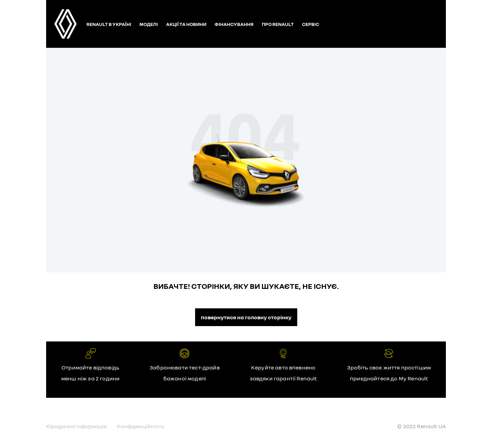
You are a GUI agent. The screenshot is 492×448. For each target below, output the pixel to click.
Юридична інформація (76, 426)
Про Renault (278, 24)
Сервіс (311, 24)
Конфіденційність (141, 426)
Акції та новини (186, 24)
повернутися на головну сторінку (246, 317)
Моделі (149, 24)
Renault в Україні (109, 24)
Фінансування (234, 24)
